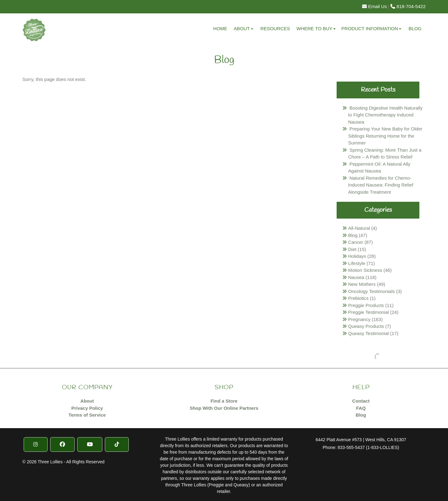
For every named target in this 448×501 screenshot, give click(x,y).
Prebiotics (358, 298)
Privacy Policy (87, 408)
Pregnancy (359, 319)
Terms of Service (87, 415)
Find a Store (224, 401)
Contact (361, 401)
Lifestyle (357, 263)
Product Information (370, 28)
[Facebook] (62, 444)
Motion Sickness (365, 270)
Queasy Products (366, 326)
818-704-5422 (408, 6)
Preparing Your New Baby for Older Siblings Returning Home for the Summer (385, 136)
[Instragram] (36, 444)
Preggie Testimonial (369, 312)
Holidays (357, 256)
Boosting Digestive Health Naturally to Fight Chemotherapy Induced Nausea (385, 115)
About (242, 28)
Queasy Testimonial (369, 333)
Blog (415, 28)
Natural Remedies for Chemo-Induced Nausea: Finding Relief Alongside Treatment (381, 185)
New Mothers (362, 284)
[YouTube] (90, 444)
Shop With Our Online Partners (224, 408)
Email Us (374, 6)
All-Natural (359, 228)
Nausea (356, 277)
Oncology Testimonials (371, 291)
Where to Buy (314, 28)
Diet (352, 249)
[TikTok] (117, 444)
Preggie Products (366, 305)
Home (220, 28)
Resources (275, 28)
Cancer (356, 242)
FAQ (361, 408)
